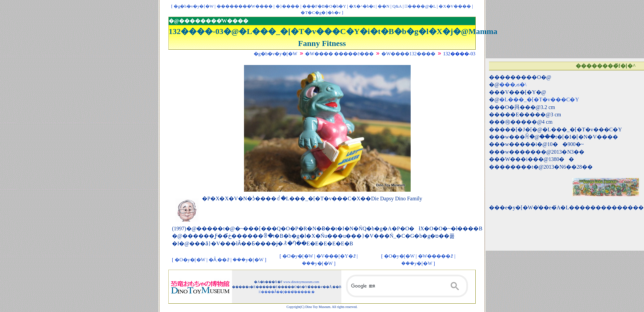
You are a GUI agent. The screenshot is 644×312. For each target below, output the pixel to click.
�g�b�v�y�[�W (194, 6)
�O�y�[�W (190, 260)
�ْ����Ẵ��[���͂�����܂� (287, 292)
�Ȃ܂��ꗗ (219, 260)
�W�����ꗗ (436, 256)
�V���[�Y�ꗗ (336, 256)
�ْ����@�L (420, 6)
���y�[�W (248, 260)
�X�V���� (455, 6)
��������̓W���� (245, 6)
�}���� (287, 6)
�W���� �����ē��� (339, 54)
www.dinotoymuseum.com (301, 282)
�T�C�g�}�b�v (321, 13)
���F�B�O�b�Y (324, 6)
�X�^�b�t (362, 6)
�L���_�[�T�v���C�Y (539, 99)
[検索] (407, 286)
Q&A (397, 6)
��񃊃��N (383, 6)
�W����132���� (408, 54)
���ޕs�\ (513, 84)
